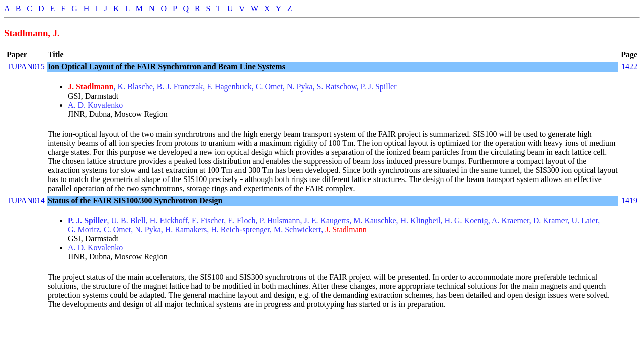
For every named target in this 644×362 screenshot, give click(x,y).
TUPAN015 (26, 67)
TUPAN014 (26, 200)
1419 (629, 200)
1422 (629, 67)
